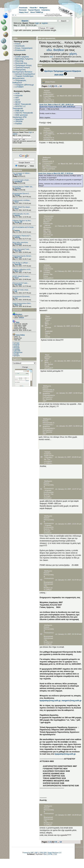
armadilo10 (18, 182)
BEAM (18, 102)
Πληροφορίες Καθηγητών (19, 81)
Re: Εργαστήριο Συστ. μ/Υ (49, 170)
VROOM (19, 121)
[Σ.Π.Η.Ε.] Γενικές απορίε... (21, 180)
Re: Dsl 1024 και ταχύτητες (48, 235)
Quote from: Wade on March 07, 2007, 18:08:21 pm (57, 105)
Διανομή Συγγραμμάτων (25, 74)
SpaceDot (19, 119)
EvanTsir (17, 345)
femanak (17, 348)
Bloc (45, 854)
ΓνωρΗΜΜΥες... (49, 96)
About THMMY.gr (37, 12)
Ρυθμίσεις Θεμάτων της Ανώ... (22, 221)
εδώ (49, 50)
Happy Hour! (24, 12)
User (16, 298)
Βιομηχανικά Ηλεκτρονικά (48, 583)
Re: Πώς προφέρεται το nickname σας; (49, 100)
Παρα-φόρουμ (48, 317)
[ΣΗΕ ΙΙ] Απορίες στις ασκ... (21, 214)
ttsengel (17, 195)
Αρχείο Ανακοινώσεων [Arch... (22, 303)
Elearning (19, 61)
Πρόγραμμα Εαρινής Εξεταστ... (22, 256)
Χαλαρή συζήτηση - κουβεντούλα (48, 92)
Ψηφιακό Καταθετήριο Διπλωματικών (23, 77)
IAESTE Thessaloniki (24, 113)
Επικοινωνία (20, 50)
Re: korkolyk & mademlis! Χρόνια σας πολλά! (49, 331)
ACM (17, 93)
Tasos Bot (18, 251)
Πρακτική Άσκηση (23, 67)
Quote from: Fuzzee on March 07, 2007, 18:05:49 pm (57, 107)
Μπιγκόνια (18, 244)
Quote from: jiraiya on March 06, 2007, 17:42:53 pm (56, 173)
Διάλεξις (17, 215)
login (37, 23)
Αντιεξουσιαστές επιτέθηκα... (22, 200)
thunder (16, 354)
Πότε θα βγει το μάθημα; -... (21, 263)
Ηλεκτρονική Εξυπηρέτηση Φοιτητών (22, 71)
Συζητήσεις (46, 10)
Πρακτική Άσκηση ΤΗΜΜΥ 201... (23, 187)
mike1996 (17, 351)
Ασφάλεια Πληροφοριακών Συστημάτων (49, 395)
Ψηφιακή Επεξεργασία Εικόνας (49, 492)
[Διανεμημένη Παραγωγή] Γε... (22, 236)
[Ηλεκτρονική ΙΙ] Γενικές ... (21, 283)
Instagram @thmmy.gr (25, 85)
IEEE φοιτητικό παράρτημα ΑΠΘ (20, 116)
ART (17, 98)
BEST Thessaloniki (23, 104)
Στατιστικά (17, 310)
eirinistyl (17, 343)
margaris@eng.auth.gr (71, 701)
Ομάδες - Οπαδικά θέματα (47, 272)
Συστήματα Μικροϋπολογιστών (49, 166)
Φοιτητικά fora (21, 63)
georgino (17, 356)
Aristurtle (19, 96)
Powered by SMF (28, 853)
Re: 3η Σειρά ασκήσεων (49, 496)
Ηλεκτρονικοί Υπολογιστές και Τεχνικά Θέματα (48, 219)
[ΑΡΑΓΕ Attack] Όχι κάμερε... (22, 207)
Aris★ (16, 202)
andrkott (17, 346)
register (45, 23)
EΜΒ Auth (20, 111)
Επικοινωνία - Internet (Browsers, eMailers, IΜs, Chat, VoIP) (48, 228)
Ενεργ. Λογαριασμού (24, 48)
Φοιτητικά (23, 10)
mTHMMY (20, 87)
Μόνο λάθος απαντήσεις (20, 242)
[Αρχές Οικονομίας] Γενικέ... (21, 249)
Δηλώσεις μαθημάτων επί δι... (22, 270)
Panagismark (18, 352)
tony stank (18, 285)
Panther (19, 124)
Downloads (23, 8)
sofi (16, 291)
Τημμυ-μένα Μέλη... (48, 322)
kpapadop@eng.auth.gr (50, 701)
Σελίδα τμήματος (22, 57)
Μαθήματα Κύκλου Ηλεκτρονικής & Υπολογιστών (48, 160)
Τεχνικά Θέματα (34, 10)
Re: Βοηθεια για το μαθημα (48, 588)
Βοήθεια (59, 50)
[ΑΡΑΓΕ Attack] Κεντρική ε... (22, 276)
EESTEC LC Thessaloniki (19, 107)
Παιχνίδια (48, 457)
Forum (18, 44)
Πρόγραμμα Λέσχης (24, 65)
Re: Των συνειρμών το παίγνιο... (48, 461)
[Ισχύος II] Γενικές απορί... (21, 290)
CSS (55, 854)
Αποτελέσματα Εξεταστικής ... (22, 297)
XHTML (50, 854)
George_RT (18, 222)
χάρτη (73, 54)
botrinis (17, 231)
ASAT (18, 100)
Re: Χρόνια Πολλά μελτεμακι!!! (49, 366)
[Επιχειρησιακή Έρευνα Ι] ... (21, 194)
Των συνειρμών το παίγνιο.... (22, 173)
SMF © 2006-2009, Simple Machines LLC (48, 853)
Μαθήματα (43, 8)
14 (61, 86)
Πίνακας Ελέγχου (20, 129)
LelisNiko (17, 349)
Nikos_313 (18, 175)
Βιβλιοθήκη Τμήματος (24, 59)
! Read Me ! (34, 8)
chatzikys (18, 188)
